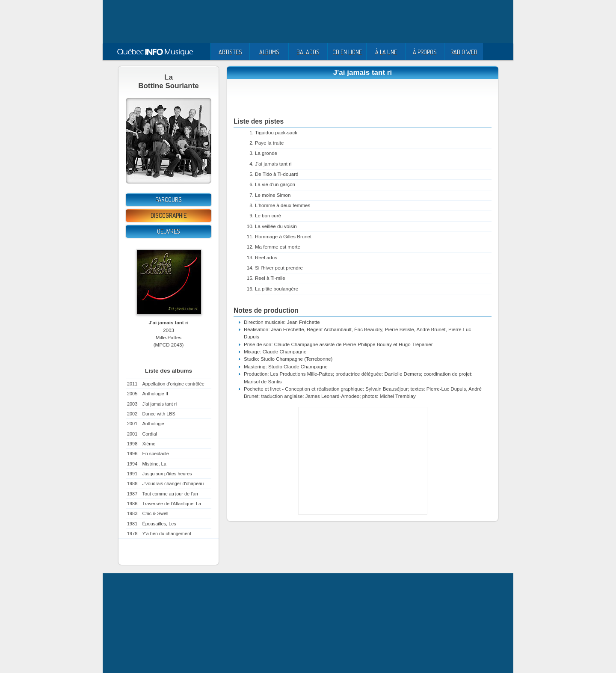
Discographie (169, 215)
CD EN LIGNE (347, 52)
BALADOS (308, 52)
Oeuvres (169, 231)
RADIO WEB (464, 52)
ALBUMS (269, 52)
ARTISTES (230, 52)
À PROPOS (425, 52)
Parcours (169, 200)
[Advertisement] (308, 21)
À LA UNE (386, 52)
